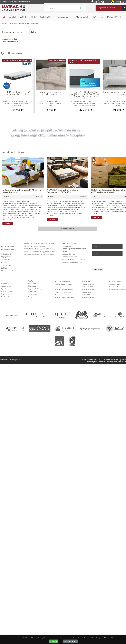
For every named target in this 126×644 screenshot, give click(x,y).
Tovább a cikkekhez (67, 229)
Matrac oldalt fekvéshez (64, 284)
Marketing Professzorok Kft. (116, 362)
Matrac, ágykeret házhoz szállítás (74, 249)
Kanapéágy (32, 283)
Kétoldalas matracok (63, 281)
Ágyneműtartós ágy (35, 289)
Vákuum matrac (7, 283)
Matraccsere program (70, 257)
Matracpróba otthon (69, 254)
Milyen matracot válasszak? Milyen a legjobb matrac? (22, 191)
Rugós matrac (6, 297)
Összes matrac (6, 294)
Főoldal (5, 24)
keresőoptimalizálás (110, 360)
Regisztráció (114, 8)
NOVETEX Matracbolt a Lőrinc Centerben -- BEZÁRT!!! (63, 191)
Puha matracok (61, 295)
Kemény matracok (62, 287)
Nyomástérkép (67, 246)
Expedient (122, 360)
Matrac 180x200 (88, 290)
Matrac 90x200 (88, 292)
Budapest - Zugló (115, 284)
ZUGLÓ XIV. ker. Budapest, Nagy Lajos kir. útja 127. (40, 252)
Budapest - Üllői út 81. (117, 281)
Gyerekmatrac (6, 289)
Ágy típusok (32, 281)
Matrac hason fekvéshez (64, 290)
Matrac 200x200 (88, 281)
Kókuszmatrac (6, 281)
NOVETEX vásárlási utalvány (72, 262)
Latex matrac (6, 286)
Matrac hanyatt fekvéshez (64, 298)
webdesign (98, 360)
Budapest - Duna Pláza (117, 287)
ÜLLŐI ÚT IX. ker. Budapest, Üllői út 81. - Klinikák (40, 249)
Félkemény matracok (63, 292)
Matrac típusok (7, 292)
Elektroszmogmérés (69, 243)
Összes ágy (32, 286)
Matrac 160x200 (88, 284)
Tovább (8, 223)
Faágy (30, 297)
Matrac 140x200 (88, 298)
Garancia (65, 251)
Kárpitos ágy (33, 294)
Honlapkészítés (88, 360)
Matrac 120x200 (88, 295)
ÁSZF (18, 360)
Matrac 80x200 (88, 287)
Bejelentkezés (103, 8)
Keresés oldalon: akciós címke (25, 24)
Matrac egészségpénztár (13, 315)
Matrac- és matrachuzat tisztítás (73, 259)
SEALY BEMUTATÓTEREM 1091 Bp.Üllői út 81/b (39, 254)
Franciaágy (32, 292)
